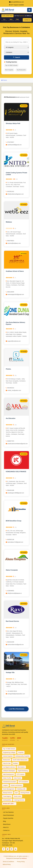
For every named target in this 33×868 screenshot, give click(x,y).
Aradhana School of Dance (15, 271)
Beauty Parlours (8, 793)
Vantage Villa (10, 672)
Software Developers (9, 771)
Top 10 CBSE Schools (11, 65)
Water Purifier (7, 778)
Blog (4, 821)
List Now (27, 20)
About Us (6, 827)
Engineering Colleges (9, 752)
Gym (16, 793)
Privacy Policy (21, 862)
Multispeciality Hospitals (22, 756)
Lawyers (6, 785)
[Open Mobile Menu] (29, 10)
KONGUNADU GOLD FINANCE (16, 472)
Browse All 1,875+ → (9, 804)
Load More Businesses (16, 709)
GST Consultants (23, 782)
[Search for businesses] (16, 42)
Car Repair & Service (9, 767)
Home (4, 80)
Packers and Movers (16, 785)
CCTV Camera (20, 774)
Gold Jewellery (7, 800)
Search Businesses (8, 815)
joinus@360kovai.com (17, 2)
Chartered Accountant (10, 782)
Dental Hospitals (8, 756)
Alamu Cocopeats (12, 570)
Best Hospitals (9, 70)
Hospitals (21, 752)
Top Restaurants (21, 70)
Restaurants (7, 760)
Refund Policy (7, 864)
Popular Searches (8, 818)
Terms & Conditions (8, 862)
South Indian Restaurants (20, 760)
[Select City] (16, 52)
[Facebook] (4, 849)
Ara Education (11, 418)
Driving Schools (25, 793)
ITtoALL (8, 369)
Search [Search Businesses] (17, 57)
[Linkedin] (16, 849)
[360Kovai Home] (8, 10)
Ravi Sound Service (12, 621)
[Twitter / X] (8, 849)
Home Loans (18, 796)
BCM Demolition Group (14, 521)
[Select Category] (16, 47)
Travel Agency (7, 796)
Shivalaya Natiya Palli (13, 123)
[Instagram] (12, 849)
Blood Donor (7, 824)
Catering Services (19, 800)
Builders (16, 763)
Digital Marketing (23, 771)
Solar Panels (18, 778)
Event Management (9, 789)
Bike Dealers (21, 767)
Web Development (8, 774)
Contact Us (6, 830)
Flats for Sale (7, 763)
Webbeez (9, 222)
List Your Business (8, 812)
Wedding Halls (21, 789)
